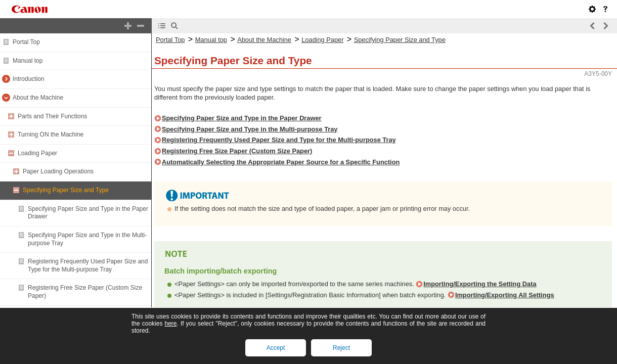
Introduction (29, 79)
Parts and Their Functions (52, 116)
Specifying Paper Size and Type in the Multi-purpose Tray (250, 129)
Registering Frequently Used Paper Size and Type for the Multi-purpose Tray (88, 265)
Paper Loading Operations (58, 171)
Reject (341, 348)
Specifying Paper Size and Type (66, 190)
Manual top (28, 61)
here (170, 324)
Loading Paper (37, 153)
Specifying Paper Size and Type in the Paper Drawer (242, 118)
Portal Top (26, 42)
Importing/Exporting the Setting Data (480, 284)
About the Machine (38, 98)
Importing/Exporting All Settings (505, 295)
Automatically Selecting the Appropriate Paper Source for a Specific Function (281, 162)
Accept (276, 348)
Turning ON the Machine (51, 134)
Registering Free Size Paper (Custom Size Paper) (237, 151)
